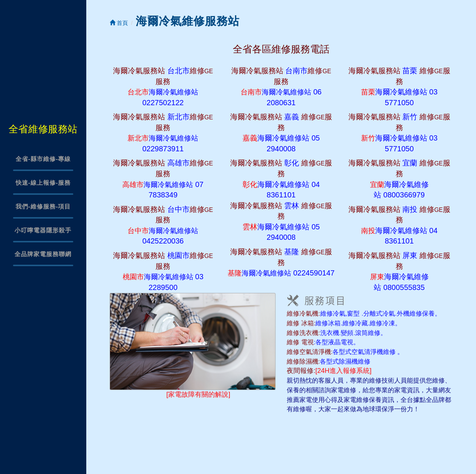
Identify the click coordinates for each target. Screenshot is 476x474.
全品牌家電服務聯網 (43, 254)
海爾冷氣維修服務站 (188, 21)
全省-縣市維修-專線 (43, 159)
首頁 (119, 23)
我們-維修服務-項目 (43, 207)
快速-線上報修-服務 (43, 183)
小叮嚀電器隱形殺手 (43, 230)
